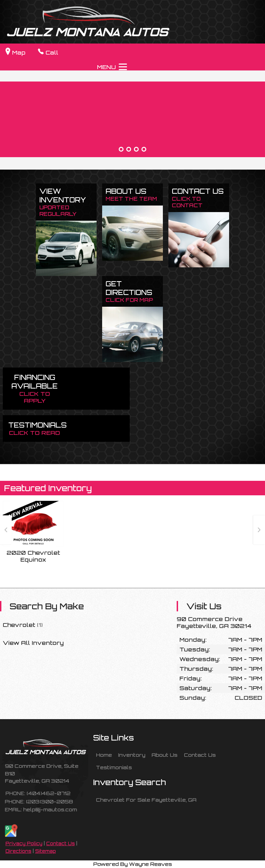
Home (104, 755)
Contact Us (61, 843)
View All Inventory (33, 643)
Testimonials (114, 767)
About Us (164, 755)
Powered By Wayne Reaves (132, 864)
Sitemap (46, 851)
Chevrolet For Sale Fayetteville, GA (146, 800)
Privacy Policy (24, 843)
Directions (18, 851)
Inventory (132, 755)
